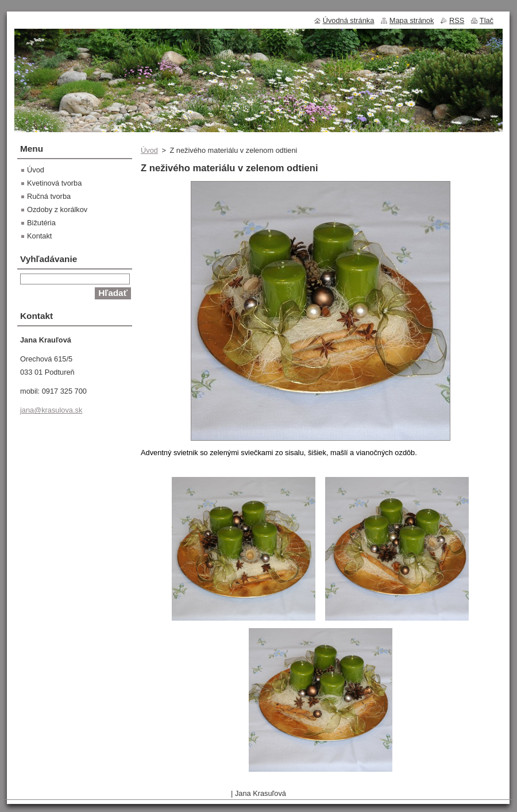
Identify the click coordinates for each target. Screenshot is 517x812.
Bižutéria (41, 223)
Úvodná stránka (349, 20)
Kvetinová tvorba (54, 183)
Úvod (149, 150)
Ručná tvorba (49, 196)
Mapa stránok (412, 20)
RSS (457, 20)
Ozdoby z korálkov (57, 209)
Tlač (487, 20)
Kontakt (39, 236)
